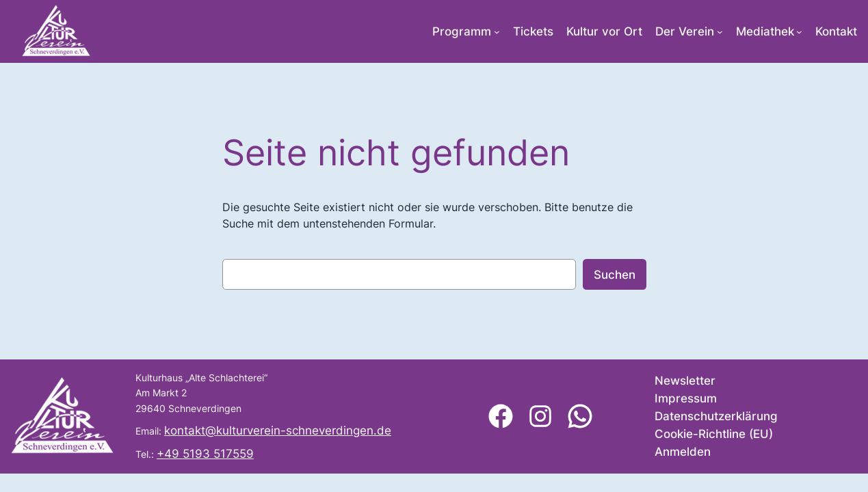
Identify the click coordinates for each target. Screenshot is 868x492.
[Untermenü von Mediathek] (799, 32)
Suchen (615, 275)
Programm (462, 31)
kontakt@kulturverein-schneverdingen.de (278, 430)
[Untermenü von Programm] (497, 32)
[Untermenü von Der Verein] (720, 32)
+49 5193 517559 (205, 454)
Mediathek (765, 31)
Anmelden (683, 452)
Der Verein (685, 31)
